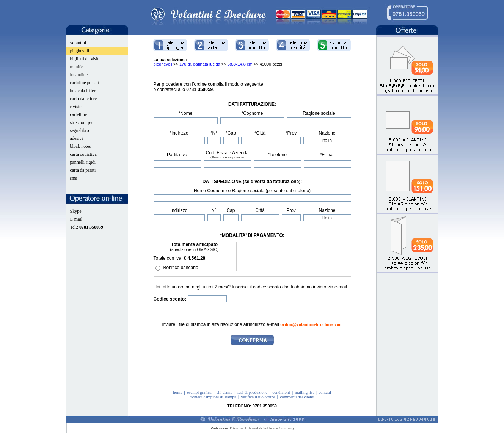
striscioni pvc (82, 122)
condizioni (281, 392)
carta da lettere (84, 99)
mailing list (304, 392)
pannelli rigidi (83, 162)
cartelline (79, 114)
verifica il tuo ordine (258, 397)
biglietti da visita (86, 59)
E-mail (76, 219)
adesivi (77, 138)
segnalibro (80, 130)
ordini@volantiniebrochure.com (311, 324)
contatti (325, 392)
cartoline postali (85, 83)
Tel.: (87, 227)
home (177, 392)
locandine (79, 75)
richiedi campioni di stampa (213, 397)
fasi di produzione (252, 392)
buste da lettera (84, 91)
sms (74, 178)
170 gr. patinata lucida (200, 64)
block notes (81, 146)
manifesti (79, 67)
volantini (78, 43)
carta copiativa (83, 154)
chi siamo (225, 392)
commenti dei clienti (297, 397)
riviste (76, 107)
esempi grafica (199, 392)
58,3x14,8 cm (240, 64)
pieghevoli (80, 51)
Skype (76, 211)
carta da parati (83, 170)
